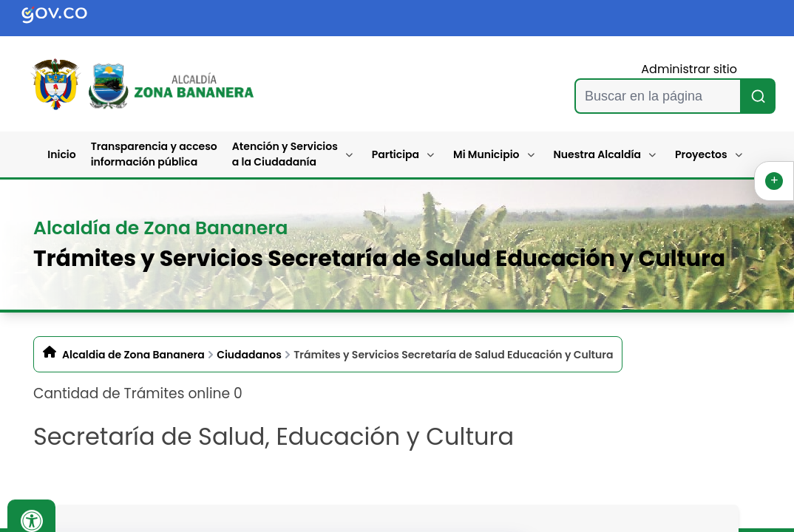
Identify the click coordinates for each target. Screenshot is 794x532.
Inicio (61, 154)
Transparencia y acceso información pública (154, 154)
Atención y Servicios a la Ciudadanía (285, 154)
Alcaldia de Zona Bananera (133, 355)
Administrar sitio (689, 69)
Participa (396, 154)
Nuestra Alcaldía (598, 154)
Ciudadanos (249, 355)
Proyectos (701, 154)
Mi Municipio (486, 154)
